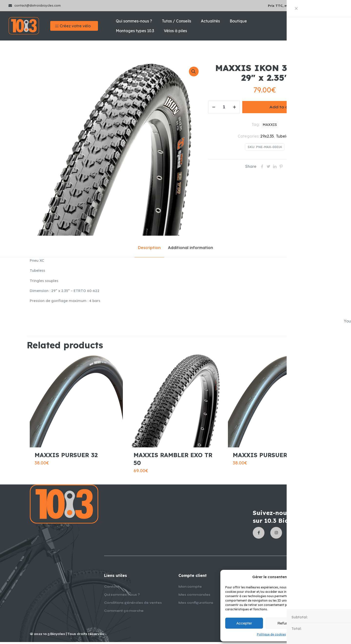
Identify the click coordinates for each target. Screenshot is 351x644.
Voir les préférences (325, 623)
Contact (112, 589)
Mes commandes (194, 597)
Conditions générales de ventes (133, 605)
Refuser (284, 623)
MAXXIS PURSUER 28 (264, 457)
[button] (341, 577)
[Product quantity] (224, 107)
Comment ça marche (124, 613)
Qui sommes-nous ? (122, 597)
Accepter (244, 623)
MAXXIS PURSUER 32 (66, 457)
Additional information (190, 248)
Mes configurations (196, 605)
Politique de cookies (271, 634)
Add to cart (282, 107)
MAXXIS (270, 125)
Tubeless (284, 136)
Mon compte (190, 589)
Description (149, 248)
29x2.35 (267, 136)
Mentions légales (300, 634)
